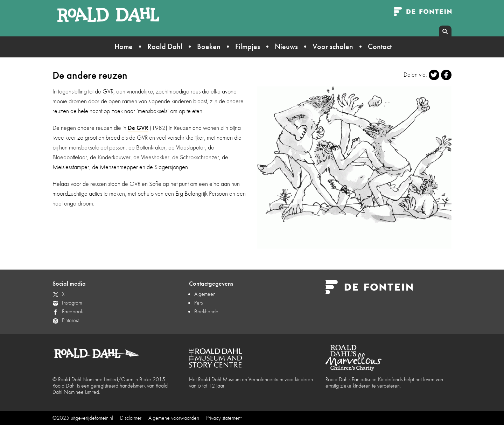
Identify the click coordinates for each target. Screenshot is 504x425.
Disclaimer (131, 418)
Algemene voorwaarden (174, 418)
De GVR (138, 128)
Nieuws (286, 46)
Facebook (72, 311)
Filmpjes (248, 46)
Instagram (72, 303)
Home (124, 46)
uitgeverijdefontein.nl (92, 418)
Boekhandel (207, 311)
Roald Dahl (165, 46)
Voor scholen (333, 46)
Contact (380, 46)
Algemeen (205, 294)
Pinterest (70, 320)
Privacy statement (224, 418)
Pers (198, 303)
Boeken (209, 46)
